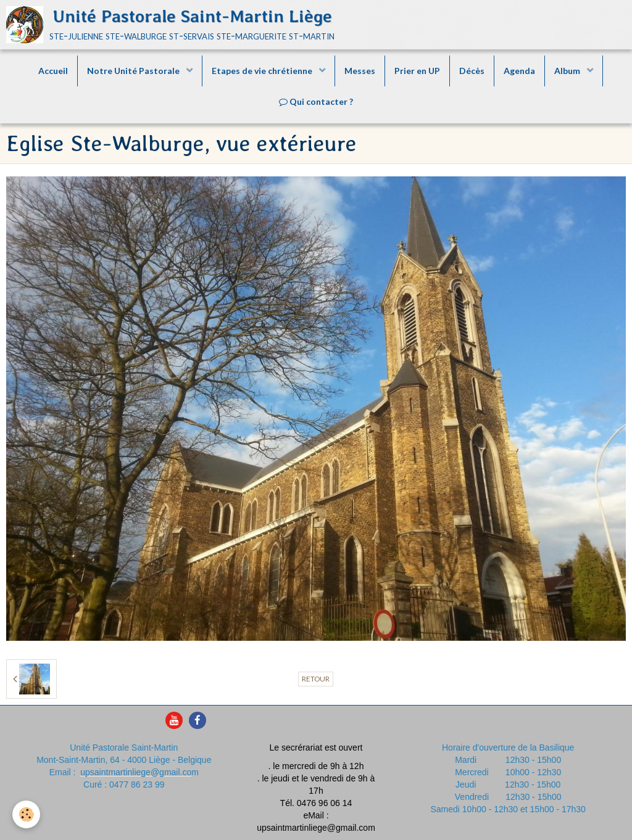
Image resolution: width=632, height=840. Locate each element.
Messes (360, 71)
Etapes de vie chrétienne (263, 71)
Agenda (519, 71)
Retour (316, 679)
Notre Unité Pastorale (134, 71)
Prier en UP (417, 71)
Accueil (53, 71)
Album (568, 71)
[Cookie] (26, 814)
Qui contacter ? (316, 101)
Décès (472, 71)
